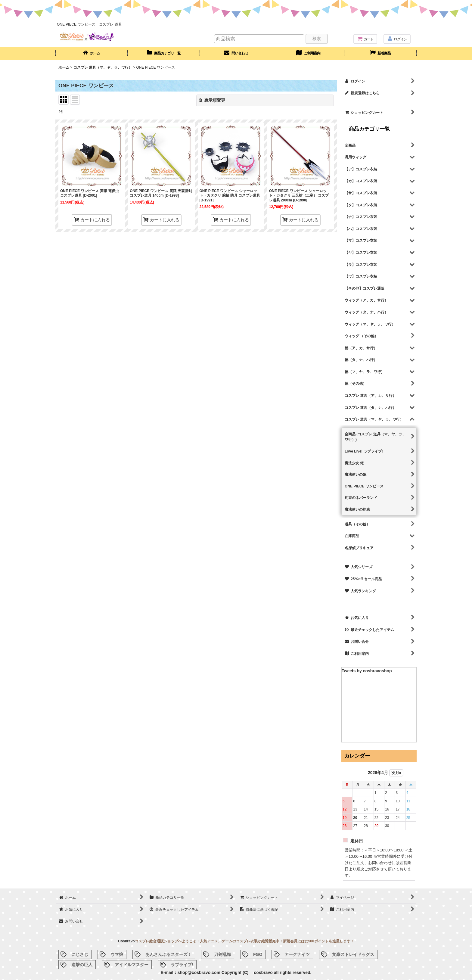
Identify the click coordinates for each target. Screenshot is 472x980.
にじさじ (80, 954)
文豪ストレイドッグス (353, 954)
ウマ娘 (117, 954)
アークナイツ (297, 954)
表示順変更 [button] (212, 100)
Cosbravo (126, 941)
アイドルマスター (132, 965)
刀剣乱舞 (222, 954)
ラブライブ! (182, 965)
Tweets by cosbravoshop (367, 671)
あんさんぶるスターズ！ (169, 954)
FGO (258, 954)
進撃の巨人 (82, 965)
